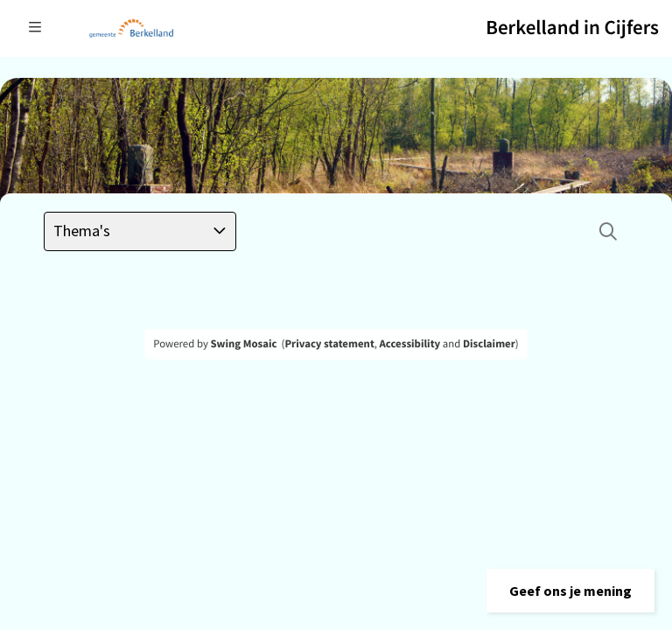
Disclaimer (489, 344)
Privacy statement (329, 344)
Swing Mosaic (243, 344)
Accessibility (410, 344)
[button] (570, 591)
